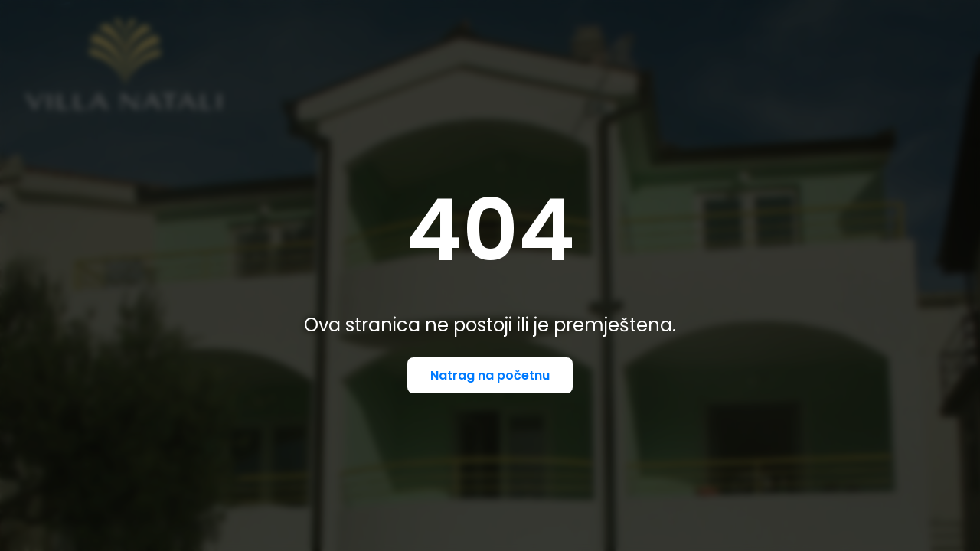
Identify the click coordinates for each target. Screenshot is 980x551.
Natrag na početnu (490, 375)
